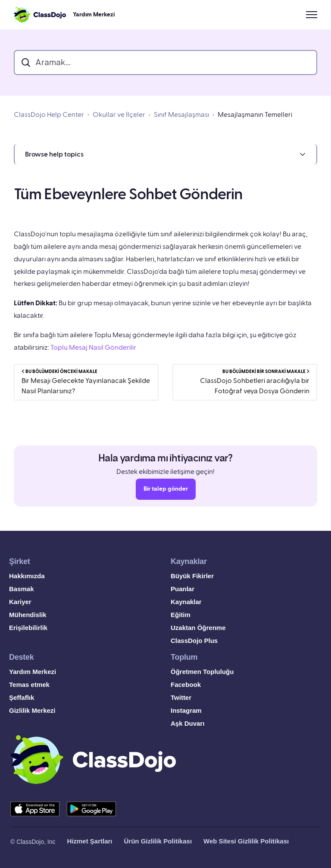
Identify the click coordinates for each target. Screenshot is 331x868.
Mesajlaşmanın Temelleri (255, 115)
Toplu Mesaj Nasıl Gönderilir (93, 348)
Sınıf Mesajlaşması (181, 115)
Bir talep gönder (166, 492)
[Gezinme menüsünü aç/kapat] (312, 15)
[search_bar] (165, 63)
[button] (165, 154)
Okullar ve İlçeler (119, 115)
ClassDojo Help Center (49, 115)
